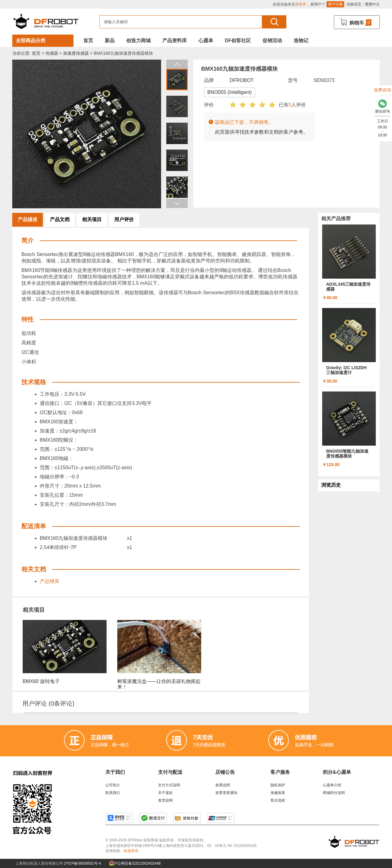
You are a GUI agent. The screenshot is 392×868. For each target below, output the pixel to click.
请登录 (300, 4)
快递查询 (131, 851)
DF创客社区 (238, 41)
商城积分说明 (334, 793)
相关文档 (34, 569)
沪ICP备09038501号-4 (82, 863)
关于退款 (165, 793)
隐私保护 (278, 785)
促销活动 (272, 41)
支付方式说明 (169, 785)
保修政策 (278, 793)
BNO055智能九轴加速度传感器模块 (347, 454)
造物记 (301, 41)
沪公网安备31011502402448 (135, 863)
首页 (88, 41)
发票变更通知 (226, 793)
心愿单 (206, 41)
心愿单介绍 (332, 785)
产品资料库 (175, 41)
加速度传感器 (76, 53)
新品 (110, 41)
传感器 (52, 53)
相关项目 (92, 219)
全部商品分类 (31, 41)
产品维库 (50, 581)
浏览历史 (331, 485)
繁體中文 (372, 4)
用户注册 (335, 4)
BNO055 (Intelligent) (230, 92)
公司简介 (113, 785)
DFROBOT (242, 80)
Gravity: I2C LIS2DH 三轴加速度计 (346, 370)
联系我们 (113, 793)
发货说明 (165, 800)
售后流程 (278, 800)
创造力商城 (138, 41)
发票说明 (223, 785)
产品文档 (60, 219)
